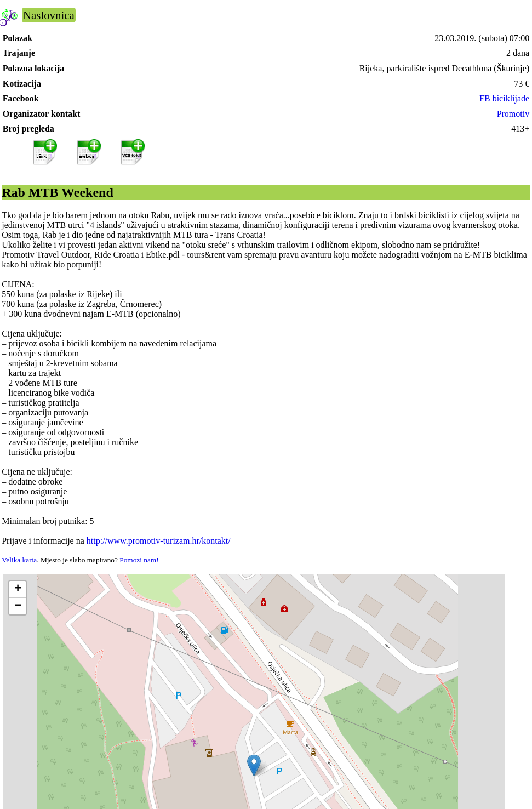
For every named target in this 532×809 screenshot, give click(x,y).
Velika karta (19, 560)
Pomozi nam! (139, 560)
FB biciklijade (504, 98)
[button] (254, 765)
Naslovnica (49, 15)
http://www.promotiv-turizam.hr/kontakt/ (159, 541)
